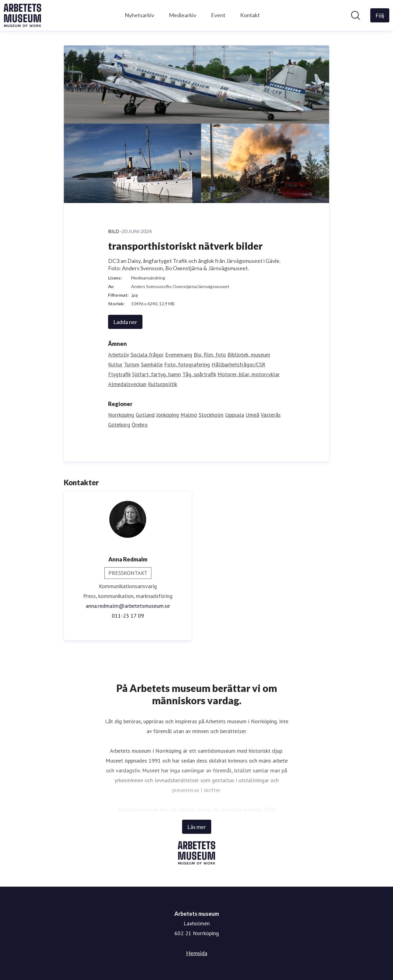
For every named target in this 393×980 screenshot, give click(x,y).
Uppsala (235, 415)
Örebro (140, 425)
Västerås (271, 415)
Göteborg (119, 425)
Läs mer (197, 827)
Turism (132, 364)
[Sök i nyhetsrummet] (356, 15)
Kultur (115, 364)
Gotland (145, 415)
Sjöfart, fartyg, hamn (156, 374)
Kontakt (250, 15)
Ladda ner (125, 322)
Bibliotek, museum (249, 355)
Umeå (252, 415)
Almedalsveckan (127, 384)
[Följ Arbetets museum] (380, 15)
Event (218, 15)
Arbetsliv (119, 355)
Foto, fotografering (187, 364)
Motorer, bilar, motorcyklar (249, 374)
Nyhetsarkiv (139, 15)
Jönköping (168, 415)
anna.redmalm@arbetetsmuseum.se (128, 606)
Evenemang (179, 355)
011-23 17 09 (128, 616)
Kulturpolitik (163, 384)
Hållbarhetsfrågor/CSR (238, 364)
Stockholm (211, 415)
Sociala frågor (147, 355)
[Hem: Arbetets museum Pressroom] (22, 15)
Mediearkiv (183, 15)
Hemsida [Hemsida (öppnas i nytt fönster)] (197, 953)
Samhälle (152, 364)
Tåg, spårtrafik (199, 374)
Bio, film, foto (210, 355)
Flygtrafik (119, 374)
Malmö (189, 415)
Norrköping (121, 415)
